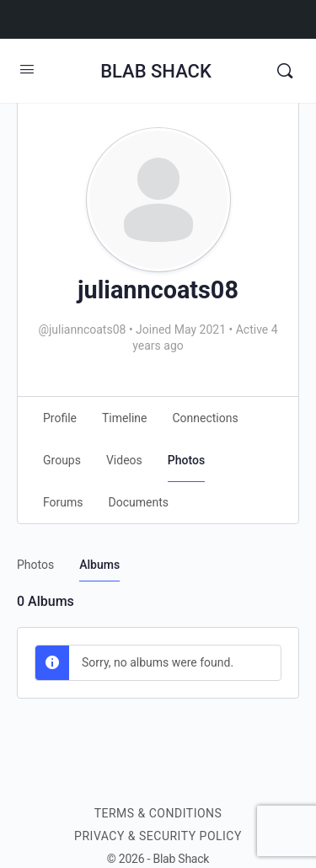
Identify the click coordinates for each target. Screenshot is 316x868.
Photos (35, 565)
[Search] (285, 71)
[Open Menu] (27, 69)
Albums (99, 565)
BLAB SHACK (156, 71)
